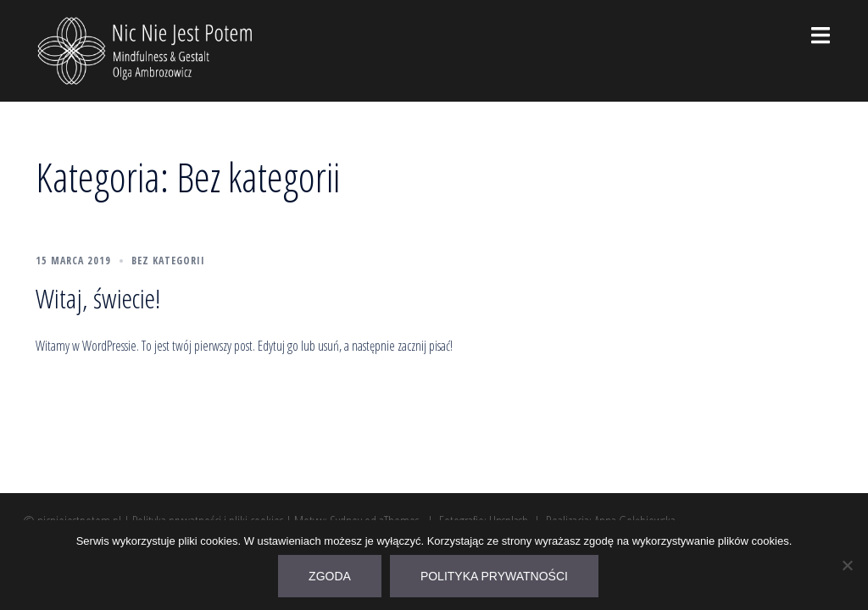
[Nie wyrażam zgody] (847, 565)
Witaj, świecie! (98, 298)
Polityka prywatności (494, 576)
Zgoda (330, 576)
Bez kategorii (168, 261)
